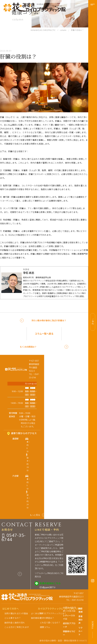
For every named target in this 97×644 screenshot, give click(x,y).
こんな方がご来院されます (17, 627)
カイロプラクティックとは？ (49, 613)
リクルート (80, 631)
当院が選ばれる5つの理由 (16, 613)
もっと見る (38, 515)
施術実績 (80, 610)
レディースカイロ (69, 617)
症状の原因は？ (47, 618)
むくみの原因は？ (28, 347)
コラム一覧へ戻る (44, 334)
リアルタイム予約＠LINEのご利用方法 (49, 575)
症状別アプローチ (69, 625)
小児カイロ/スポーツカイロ (69, 609)
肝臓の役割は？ (18, 56)
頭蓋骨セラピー (69, 633)
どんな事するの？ (13, 618)
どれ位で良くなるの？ (49, 623)
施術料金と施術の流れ (15, 623)
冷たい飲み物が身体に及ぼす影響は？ (49, 320)
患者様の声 (80, 620)
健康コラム (45, 627)
